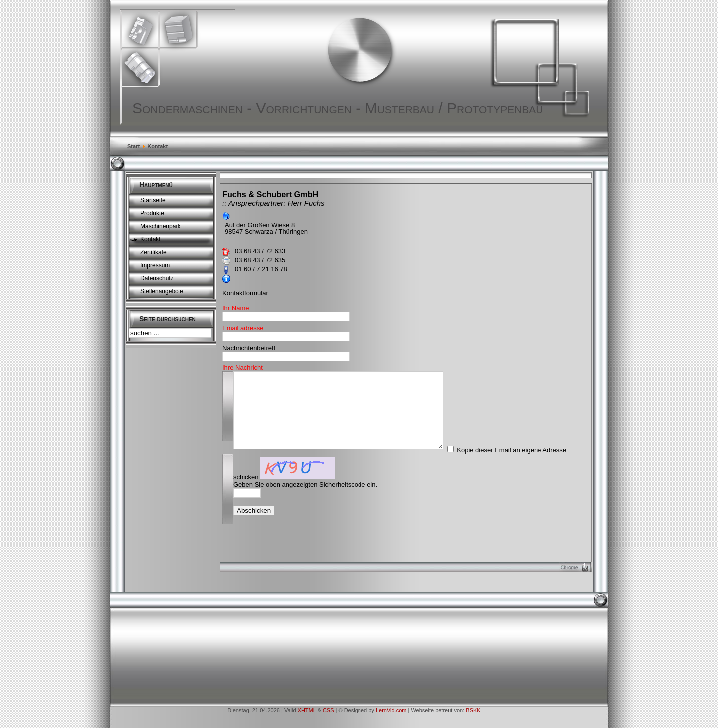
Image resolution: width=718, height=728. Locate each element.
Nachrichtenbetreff (249, 348)
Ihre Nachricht (243, 368)
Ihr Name (236, 308)
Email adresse (243, 328)
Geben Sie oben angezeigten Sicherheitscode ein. (305, 499)
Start (133, 146)
